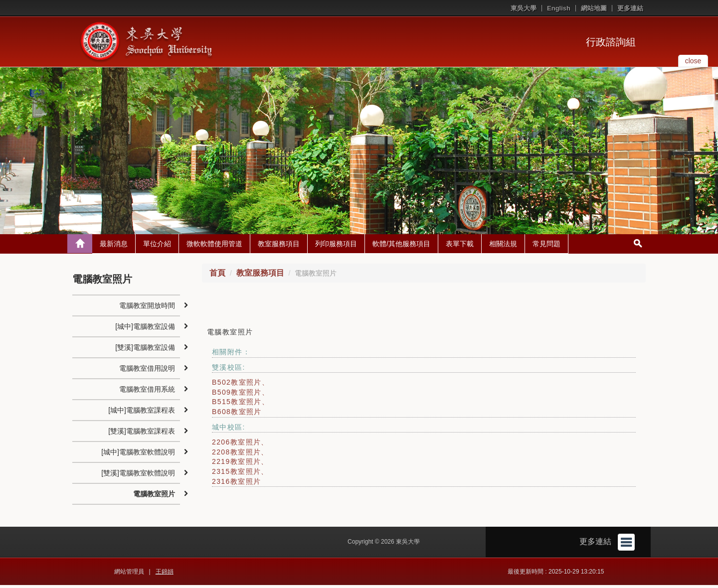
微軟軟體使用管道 (214, 246)
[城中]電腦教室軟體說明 (138, 454)
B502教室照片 (237, 385)
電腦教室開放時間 (147, 308)
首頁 (217, 275)
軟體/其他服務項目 (401, 246)
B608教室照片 (237, 414)
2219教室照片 (236, 464)
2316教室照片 (236, 484)
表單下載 (460, 246)
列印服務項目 (336, 246)
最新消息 (114, 246)
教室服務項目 (279, 246)
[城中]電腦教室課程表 (142, 413)
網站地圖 (594, 8)
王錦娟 (165, 575)
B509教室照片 (237, 395)
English (559, 8)
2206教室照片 (236, 445)
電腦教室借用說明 (147, 371)
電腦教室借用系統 (147, 392)
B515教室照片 (237, 405)
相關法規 (503, 246)
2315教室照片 (236, 474)
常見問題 (546, 246)
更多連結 (630, 8)
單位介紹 (157, 246)
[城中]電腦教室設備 (145, 329)
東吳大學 (524, 8)
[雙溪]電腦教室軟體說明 (138, 475)
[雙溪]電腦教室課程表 (142, 434)
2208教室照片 (236, 454)
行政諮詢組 (611, 42)
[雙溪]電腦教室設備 (145, 350)
